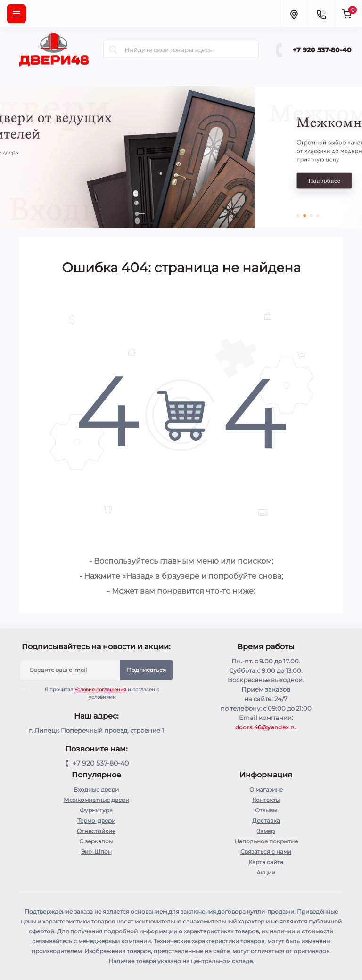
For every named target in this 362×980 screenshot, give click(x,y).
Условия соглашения (100, 690)
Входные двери (96, 789)
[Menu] (16, 14)
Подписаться (146, 670)
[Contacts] (321, 14)
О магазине (266, 789)
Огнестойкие (96, 831)
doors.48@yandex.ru (266, 727)
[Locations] (294, 14)
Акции (266, 872)
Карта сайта (266, 862)
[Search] (114, 50)
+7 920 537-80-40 (322, 50)
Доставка (266, 821)
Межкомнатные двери (96, 800)
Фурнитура (96, 810)
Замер (266, 831)
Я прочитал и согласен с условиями (96, 693)
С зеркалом (96, 841)
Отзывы (266, 810)
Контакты (266, 800)
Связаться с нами (266, 852)
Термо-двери (96, 821)
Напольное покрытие (266, 841)
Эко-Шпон (96, 852)
